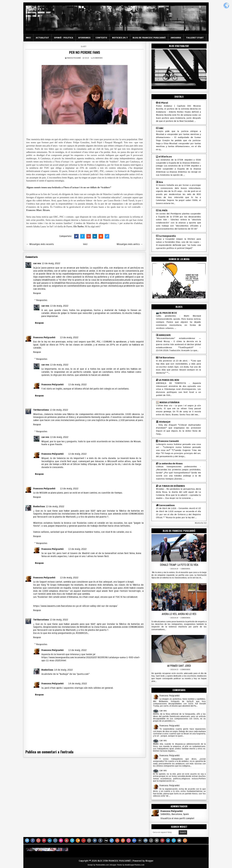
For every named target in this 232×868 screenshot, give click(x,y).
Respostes (42, 300)
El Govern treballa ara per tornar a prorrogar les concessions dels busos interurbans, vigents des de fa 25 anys (178, 188)
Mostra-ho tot (201, 523)
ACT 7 (85, 46)
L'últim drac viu (164, 406)
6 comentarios (185, 669)
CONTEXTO (101, 38)
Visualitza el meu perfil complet (177, 818)
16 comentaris (98, 58)
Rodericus (39, 506)
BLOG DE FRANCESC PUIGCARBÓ (149, 38)
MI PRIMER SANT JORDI (179, 665)
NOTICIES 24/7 (120, 38)
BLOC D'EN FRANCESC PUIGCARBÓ (114, 860)
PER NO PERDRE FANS (85, 52)
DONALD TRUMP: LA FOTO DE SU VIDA (179, 565)
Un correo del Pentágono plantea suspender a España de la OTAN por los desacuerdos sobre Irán (178, 217)
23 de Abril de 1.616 (166, 508)
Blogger (149, 860)
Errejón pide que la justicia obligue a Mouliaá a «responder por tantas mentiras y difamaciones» (178, 134)
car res (37, 263)
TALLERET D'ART (195, 38)
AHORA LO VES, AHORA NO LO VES (179, 614)
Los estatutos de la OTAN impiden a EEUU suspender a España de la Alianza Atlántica (178, 161)
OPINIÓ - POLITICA (64, 38)
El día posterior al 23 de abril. (172, 361)
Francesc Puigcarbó (44, 337)
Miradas (160, 489)
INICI (28, 38)
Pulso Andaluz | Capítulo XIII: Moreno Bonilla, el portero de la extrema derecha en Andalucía (178, 109)
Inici (85, 244)
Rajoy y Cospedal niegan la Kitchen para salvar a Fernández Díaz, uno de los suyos (178, 241)
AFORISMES (84, 38)
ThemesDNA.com (102, 864)
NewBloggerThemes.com (135, 864)
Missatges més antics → (130, 244)
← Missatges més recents (40, 244)
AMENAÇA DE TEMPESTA (171, 383)
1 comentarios (185, 568)
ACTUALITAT (42, 38)
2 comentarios (185, 617)
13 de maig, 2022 (51, 263)
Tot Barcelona (41, 410)
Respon (37, 293)
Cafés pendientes (166, 316)
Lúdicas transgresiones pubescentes (176, 467)
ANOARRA (176, 38)
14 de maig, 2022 (63, 670)
